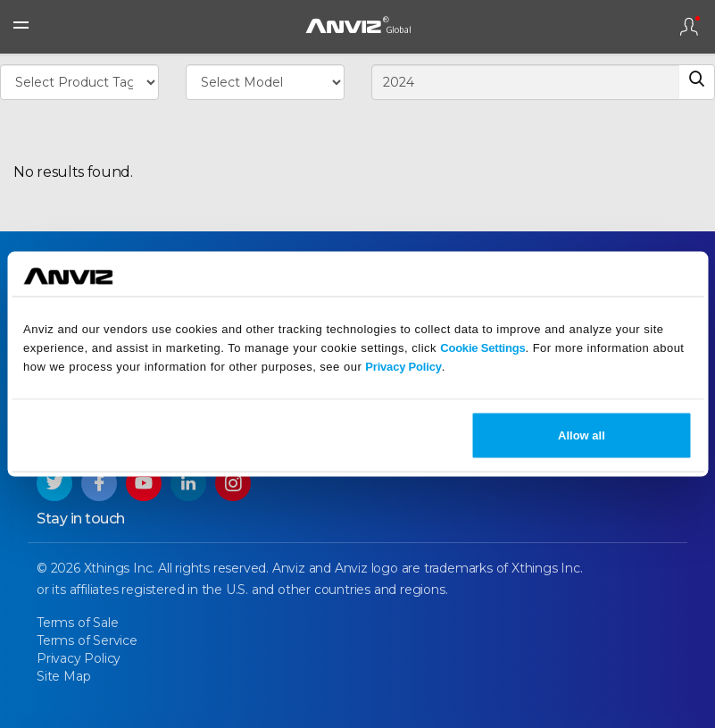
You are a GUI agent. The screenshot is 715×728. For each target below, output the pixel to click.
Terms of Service (87, 640)
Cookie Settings (482, 347)
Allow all (582, 435)
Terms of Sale (77, 623)
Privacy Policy (403, 366)
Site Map (63, 676)
